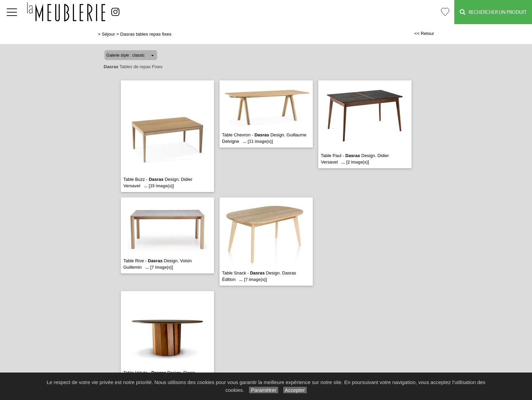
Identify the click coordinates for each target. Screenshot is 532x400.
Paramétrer (263, 390)
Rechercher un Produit (493, 12)
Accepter (295, 390)
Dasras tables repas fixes (146, 34)
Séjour (108, 34)
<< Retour (424, 33)
